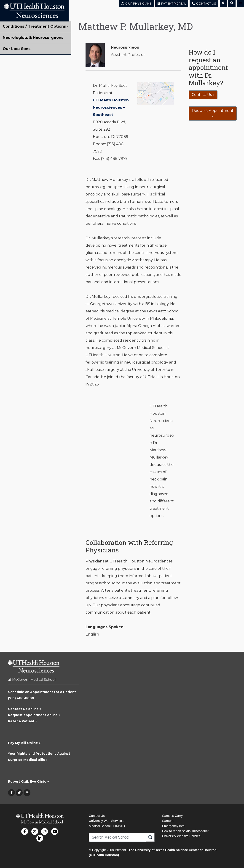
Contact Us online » (25, 709)
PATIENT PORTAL (172, 3)
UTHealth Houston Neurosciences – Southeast (111, 107)
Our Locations (17, 49)
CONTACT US (204, 3)
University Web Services (106, 821)
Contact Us (97, 816)
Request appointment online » (34, 715)
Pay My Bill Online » (24, 743)
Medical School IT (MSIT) (107, 826)
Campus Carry (172, 816)
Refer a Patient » (23, 721)
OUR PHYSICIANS (137, 3)
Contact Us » (203, 95)
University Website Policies (181, 836)
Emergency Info (173, 826)
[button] (223, 3)
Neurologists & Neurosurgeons (33, 38)
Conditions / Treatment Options (34, 26)
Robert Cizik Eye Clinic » (28, 781)
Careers (168, 821)
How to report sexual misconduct (185, 831)
